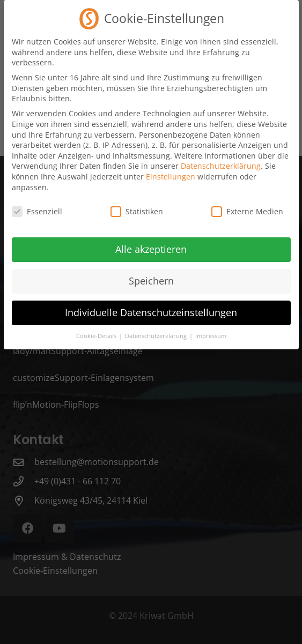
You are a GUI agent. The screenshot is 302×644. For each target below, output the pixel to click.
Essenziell (37, 204)
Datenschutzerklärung (221, 159)
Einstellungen (171, 170)
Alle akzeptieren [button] (151, 242)
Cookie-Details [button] (97, 329)
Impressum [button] (211, 329)
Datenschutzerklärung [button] (157, 329)
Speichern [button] (151, 274)
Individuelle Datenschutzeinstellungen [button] (151, 305)
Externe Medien (247, 204)
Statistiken (137, 204)
